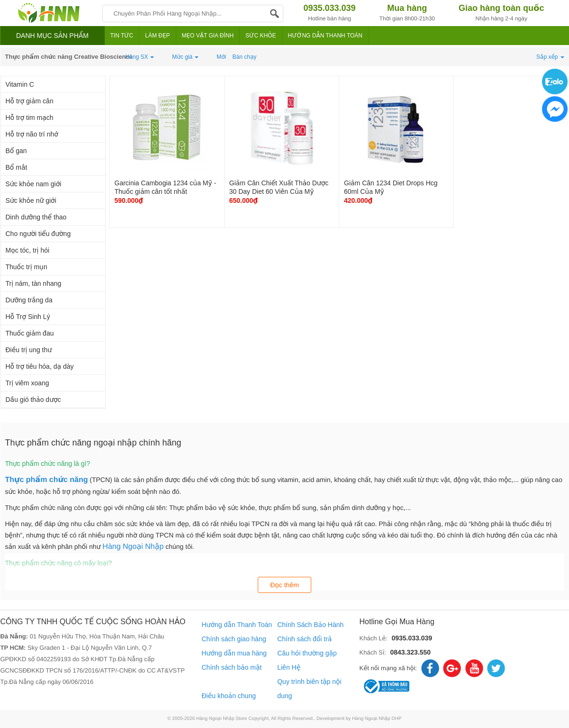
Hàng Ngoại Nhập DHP (377, 719)
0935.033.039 (412, 638)
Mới (221, 57)
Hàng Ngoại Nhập (133, 547)
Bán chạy (245, 57)
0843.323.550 (410, 652)
